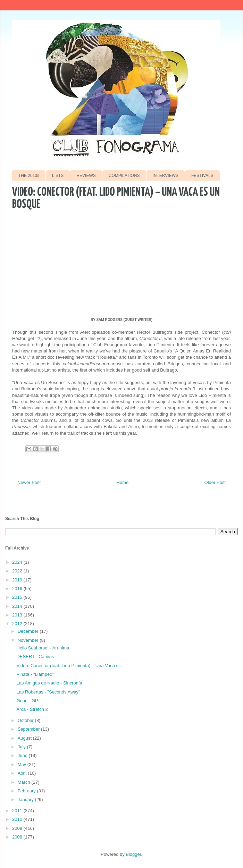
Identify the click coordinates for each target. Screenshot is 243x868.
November (29, 640)
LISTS (58, 176)
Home (123, 482)
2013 (18, 615)
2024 (18, 562)
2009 (18, 828)
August (25, 738)
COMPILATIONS (124, 176)
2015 (18, 597)
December (29, 631)
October (26, 720)
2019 (18, 580)
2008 (18, 837)
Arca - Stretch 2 (32, 709)
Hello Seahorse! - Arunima (43, 648)
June (23, 755)
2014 (18, 606)
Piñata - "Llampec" (35, 674)
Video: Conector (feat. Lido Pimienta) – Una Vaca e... (69, 666)
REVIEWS (86, 176)
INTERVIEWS (166, 176)
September (29, 729)
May (23, 764)
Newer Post (29, 482)
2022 (18, 571)
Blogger (133, 854)
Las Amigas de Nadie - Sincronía (49, 683)
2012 (18, 624)
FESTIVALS (202, 176)
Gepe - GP (27, 701)
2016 (18, 589)
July (22, 747)
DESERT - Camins (35, 657)
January (26, 799)
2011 (18, 811)
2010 (18, 819)
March (25, 782)
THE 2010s (29, 176)
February (27, 791)
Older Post (215, 482)
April (23, 773)
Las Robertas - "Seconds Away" (48, 692)
